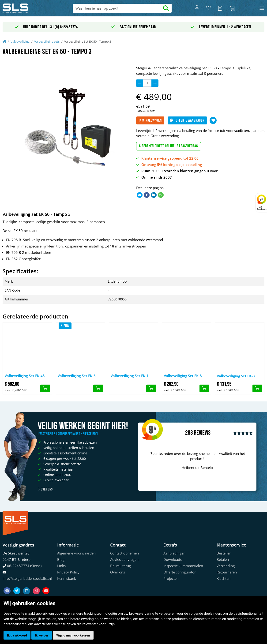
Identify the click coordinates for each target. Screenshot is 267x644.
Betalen (223, 559)
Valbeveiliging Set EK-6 (77, 376)
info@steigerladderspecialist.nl (27, 578)
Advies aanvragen (124, 559)
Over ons (45, 489)
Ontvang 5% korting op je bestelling (172, 165)
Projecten (171, 578)
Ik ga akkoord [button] (17, 635)
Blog (61, 559)
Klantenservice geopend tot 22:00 (170, 158)
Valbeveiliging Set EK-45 (25, 376)
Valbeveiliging (20, 41)
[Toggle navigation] (262, 8)
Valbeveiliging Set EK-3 (236, 376)
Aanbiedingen (174, 553)
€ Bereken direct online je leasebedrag (169, 146)
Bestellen (224, 553)
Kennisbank (67, 578)
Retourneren (227, 572)
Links (61, 566)
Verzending (226, 566)
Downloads (173, 559)
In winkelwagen (150, 120)
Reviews (202, 433)
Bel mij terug (120, 566)
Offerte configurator (180, 572)
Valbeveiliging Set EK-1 (130, 376)
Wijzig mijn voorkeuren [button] (73, 635)
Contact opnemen (124, 553)
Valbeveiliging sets (47, 41)
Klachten (224, 578)
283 (189, 433)
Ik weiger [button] (42, 635)
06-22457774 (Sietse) (24, 566)
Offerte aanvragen (187, 120)
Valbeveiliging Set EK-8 (183, 376)
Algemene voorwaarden (76, 553)
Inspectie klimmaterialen (183, 566)
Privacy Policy (68, 572)
